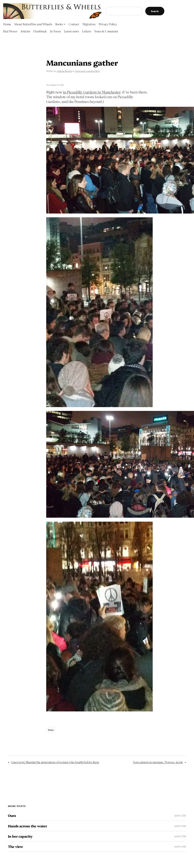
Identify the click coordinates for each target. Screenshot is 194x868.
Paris (51, 730)
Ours (12, 815)
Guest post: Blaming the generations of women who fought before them (55, 762)
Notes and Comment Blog (87, 71)
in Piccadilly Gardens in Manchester (92, 92)
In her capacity (20, 836)
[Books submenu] (65, 24)
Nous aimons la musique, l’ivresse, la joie (158, 762)
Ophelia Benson (64, 71)
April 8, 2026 (180, 815)
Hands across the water (27, 826)
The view (15, 846)
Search (155, 11)
